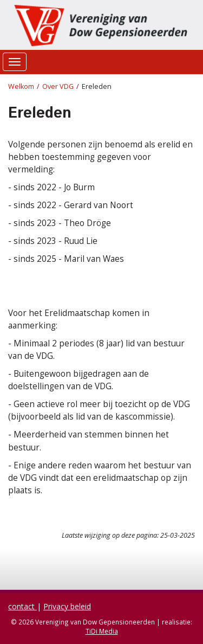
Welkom (21, 86)
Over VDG (58, 86)
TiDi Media (102, 631)
